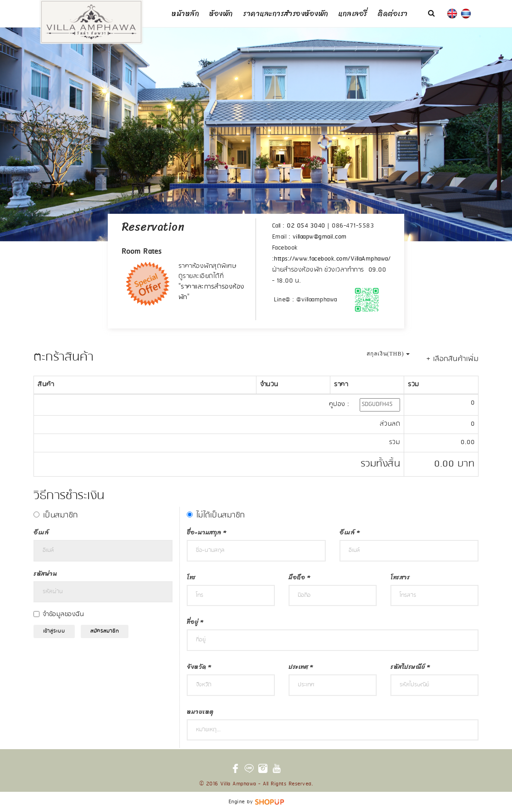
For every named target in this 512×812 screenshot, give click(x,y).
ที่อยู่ (195, 622)
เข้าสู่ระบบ (54, 631)
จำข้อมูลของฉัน (63, 615)
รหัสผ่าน (45, 574)
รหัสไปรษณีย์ (410, 667)
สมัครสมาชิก (105, 631)
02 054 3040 (306, 226)
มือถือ (299, 577)
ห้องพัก (221, 14)
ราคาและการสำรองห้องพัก (286, 14)
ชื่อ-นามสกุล (206, 532)
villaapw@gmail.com (320, 237)
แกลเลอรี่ (353, 14)
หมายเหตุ (200, 712)
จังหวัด (199, 667)
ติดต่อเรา (393, 14)
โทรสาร (400, 577)
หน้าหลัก (185, 14)
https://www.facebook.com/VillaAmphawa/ (332, 259)
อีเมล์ (41, 532)
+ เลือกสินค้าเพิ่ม (453, 359)
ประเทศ (301, 667)
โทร (191, 577)
